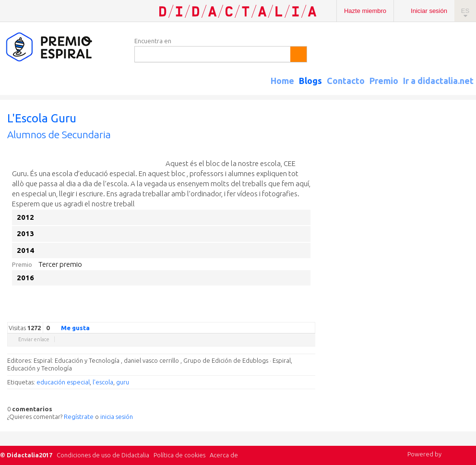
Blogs (310, 81)
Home (282, 81)
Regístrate (79, 417)
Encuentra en (153, 41)
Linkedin (282, 315)
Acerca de (224, 455)
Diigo (310, 315)
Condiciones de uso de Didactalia (103, 455)
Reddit (291, 315)
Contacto (346, 81)
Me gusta (70, 327)
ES (465, 11)
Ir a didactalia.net (438, 81)
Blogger (301, 315)
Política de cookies (179, 455)
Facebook (262, 315)
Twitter (253, 315)
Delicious (272, 315)
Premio (384, 81)
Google (243, 315)
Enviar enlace (34, 339)
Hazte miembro (365, 11)
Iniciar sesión (429, 11)
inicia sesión (117, 417)
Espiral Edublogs (62, 47)
